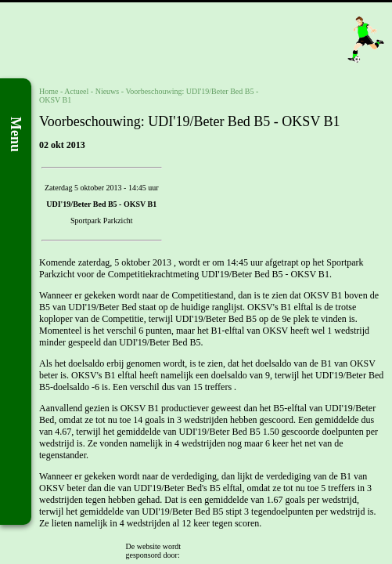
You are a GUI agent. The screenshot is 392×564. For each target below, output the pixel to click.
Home (49, 91)
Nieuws (108, 91)
